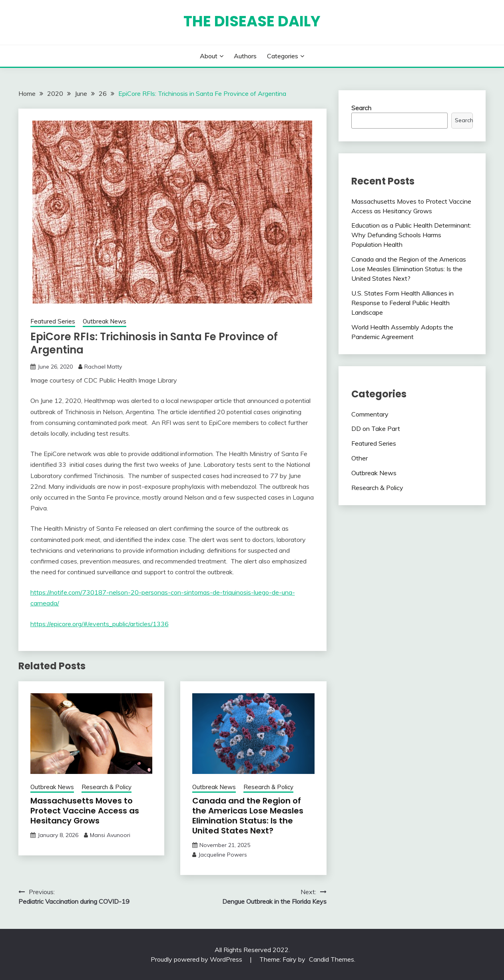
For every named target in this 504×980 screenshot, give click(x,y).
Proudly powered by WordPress (197, 959)
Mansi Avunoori (110, 835)
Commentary (370, 414)
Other (360, 458)
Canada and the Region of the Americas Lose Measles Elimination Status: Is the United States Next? (248, 816)
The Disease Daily (252, 21)
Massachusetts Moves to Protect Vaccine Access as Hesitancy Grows (85, 811)
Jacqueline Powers (223, 855)
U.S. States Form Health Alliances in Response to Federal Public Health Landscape (402, 303)
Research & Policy (107, 787)
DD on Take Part (376, 429)
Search (361, 108)
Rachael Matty (103, 367)
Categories (283, 56)
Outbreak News (105, 321)
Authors (245, 56)
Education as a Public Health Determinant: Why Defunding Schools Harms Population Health (411, 235)
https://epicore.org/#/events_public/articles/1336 (100, 624)
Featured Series (53, 321)
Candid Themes (332, 959)
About (209, 56)
